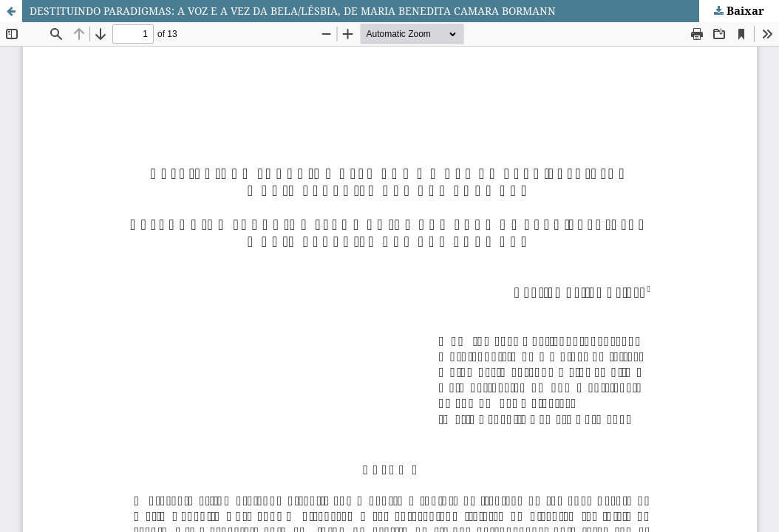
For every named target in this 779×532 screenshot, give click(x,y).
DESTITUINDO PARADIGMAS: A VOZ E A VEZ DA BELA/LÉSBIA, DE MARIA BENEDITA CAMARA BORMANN (293, 11)
